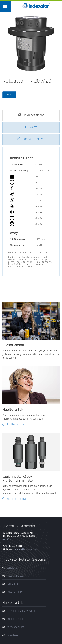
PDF (9, 95)
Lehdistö (12, 568)
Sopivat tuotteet (31, 139)
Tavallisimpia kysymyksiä (21, 611)
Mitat (31, 127)
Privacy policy (15, 592)
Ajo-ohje (7, 539)
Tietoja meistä (15, 576)
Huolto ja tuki (15, 424)
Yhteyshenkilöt (16, 627)
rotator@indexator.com (26, 549)
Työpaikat (12, 584)
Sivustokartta (15, 635)
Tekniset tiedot (31, 115)
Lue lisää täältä (16, 499)
